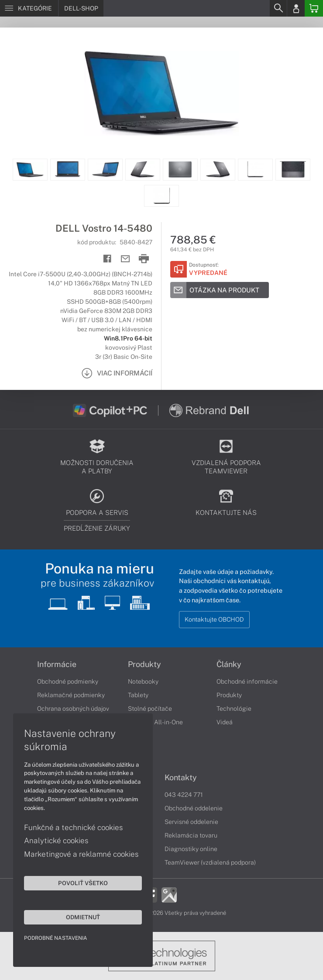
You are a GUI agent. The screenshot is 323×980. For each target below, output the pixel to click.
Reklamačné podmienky (71, 695)
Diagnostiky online (191, 849)
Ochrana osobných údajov (73, 709)
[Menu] (29, 8)
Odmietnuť (83, 917)
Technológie (234, 709)
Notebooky (143, 681)
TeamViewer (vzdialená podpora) (210, 862)
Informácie (57, 664)
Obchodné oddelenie (194, 808)
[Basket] (314, 8)
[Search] (278, 8)
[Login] (296, 8)
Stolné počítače (150, 709)
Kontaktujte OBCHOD (214, 619)
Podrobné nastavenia (56, 938)
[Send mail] (125, 259)
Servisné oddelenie (191, 822)
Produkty (144, 664)
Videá (225, 722)
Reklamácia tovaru (191, 835)
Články (229, 664)
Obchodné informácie (247, 681)
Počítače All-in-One (155, 722)
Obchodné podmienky (68, 681)
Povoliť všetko (83, 883)
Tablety (138, 695)
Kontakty (181, 778)
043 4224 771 (184, 795)
